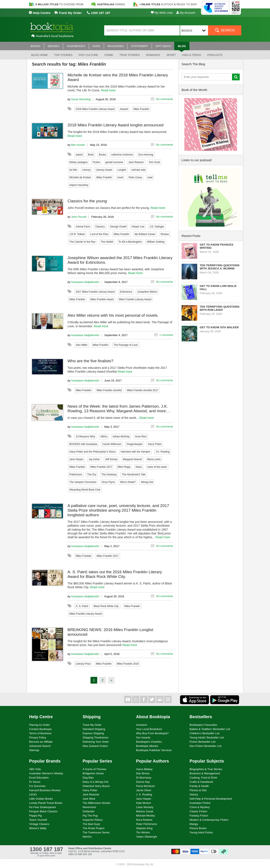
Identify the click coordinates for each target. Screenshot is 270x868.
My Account (186, 13)
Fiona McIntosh (145, 786)
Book (91, 155)
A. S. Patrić (82, 606)
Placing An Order (39, 725)
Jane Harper (76, 459)
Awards (124, 109)
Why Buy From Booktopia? (152, 733)
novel (120, 177)
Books (102, 155)
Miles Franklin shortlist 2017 (143, 390)
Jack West (89, 799)
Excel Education (39, 778)
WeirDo (87, 837)
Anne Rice (141, 437)
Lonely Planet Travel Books (46, 803)
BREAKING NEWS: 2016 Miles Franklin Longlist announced (110, 632)
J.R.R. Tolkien (77, 234)
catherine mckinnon (122, 155)
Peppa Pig (35, 816)
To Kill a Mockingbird (130, 242)
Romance (153, 55)
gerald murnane (114, 162)
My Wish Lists (162, 13)
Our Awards (143, 738)
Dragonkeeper (135, 444)
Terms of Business (40, 733)
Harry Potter (155, 444)
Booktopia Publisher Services (154, 750)
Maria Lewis (154, 459)
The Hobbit (107, 242)
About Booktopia (153, 717)
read (150, 177)
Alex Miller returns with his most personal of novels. (113, 315)
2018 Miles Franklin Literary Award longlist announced (115, 125)
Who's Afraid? (128, 482)
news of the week (157, 467)
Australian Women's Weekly (46, 773)
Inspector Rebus (93, 820)
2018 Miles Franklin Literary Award (95, 109)
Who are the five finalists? (90, 361)
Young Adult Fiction (201, 832)
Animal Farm (83, 227)
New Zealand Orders (95, 746)
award (79, 155)
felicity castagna (78, 162)
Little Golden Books (41, 799)
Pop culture (88, 55)
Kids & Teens (191, 55)
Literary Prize (83, 664)
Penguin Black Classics (43, 811)
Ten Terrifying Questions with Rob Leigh (220, 308)
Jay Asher (94, 459)
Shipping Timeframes (96, 738)
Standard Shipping (94, 729)
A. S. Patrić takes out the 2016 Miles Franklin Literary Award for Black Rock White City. (115, 574)
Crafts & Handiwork (201, 782)
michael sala (138, 170)
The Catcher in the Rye (82, 242)
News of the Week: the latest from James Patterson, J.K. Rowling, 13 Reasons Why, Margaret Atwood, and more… (119, 409)
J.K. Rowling (163, 452)
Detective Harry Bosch (96, 786)
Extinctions (126, 292)
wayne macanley (79, 185)
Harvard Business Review (45, 790)
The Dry (92, 475)
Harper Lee (138, 227)
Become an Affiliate (41, 742)
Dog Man (88, 778)
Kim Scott (155, 162)
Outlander (89, 811)
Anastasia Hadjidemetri (85, 282)
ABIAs (104, 437)
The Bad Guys (91, 824)
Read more (108, 90)
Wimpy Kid (147, 482)
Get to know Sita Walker (219, 327)
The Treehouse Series (96, 832)
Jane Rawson (136, 162)
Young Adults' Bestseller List (207, 738)
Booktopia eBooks (147, 746)
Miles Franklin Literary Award (135, 299)
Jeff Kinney (111, 459)
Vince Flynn (108, 482)
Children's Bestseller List (205, 733)
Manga (194, 824)
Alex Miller (82, 345)
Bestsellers (201, 717)
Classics (100, 227)
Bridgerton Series (93, 773)
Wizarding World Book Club (85, 490)
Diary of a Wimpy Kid (95, 782)
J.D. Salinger (157, 227)
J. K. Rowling (144, 794)
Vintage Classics (39, 824)
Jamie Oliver (144, 790)
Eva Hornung (146, 155)
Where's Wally (38, 828)
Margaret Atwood (132, 459)
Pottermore (76, 475)
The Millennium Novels (97, 803)
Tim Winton (143, 832)
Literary (86, 170)
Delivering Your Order (96, 742)
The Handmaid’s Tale (134, 475)
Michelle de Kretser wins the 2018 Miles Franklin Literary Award (118, 77)
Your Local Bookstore (149, 729)
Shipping (92, 717)
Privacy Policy (38, 738)
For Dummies (37, 786)
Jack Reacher (91, 794)
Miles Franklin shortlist (109, 390)
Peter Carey (135, 177)
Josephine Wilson (147, 292)
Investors (142, 725)
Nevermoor (89, 807)
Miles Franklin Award (102, 299)
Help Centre (40, 13)
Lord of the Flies (99, 234)
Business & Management (205, 773)
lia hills (73, 170)
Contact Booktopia (40, 729)
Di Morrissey (144, 778)
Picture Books (198, 828)
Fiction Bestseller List (203, 742)
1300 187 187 (99, 13)
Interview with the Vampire (135, 452)
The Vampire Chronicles (83, 482)
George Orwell (118, 227)
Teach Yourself (38, 820)
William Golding (156, 242)
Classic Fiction (198, 811)
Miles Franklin (141, 109)
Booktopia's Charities (149, 742)
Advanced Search (40, 746)
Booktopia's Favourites (203, 725)
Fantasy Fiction (199, 816)
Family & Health (199, 786)
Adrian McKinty (121, 437)
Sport (171, 55)
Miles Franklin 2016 (128, 664)
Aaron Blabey (144, 769)
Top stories (63, 55)
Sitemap (34, 750)
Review (165, 234)
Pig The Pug (90, 816)
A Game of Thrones (95, 769)
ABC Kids (35, 769)
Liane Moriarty (145, 807)
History (194, 794)
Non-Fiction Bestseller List (206, 746)
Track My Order (68, 13)
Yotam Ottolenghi (146, 837)
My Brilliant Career (145, 234)
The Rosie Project (94, 828)
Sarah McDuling (81, 99)
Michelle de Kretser (80, 177)
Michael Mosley (146, 816)
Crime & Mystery (200, 807)
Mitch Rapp (124, 467)
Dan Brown (143, 773)
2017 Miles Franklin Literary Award (95, 292)
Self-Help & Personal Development (211, 799)
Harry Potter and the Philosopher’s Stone (92, 452)
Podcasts (215, 55)
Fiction (96, 162)
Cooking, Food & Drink (203, 778)
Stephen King (144, 828)
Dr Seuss (35, 782)
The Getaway (109, 475)
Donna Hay (143, 782)
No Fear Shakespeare (43, 807)
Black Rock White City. (106, 606)
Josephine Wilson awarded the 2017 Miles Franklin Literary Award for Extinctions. (120, 260)
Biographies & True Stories (206, 769)
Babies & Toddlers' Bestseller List (210, 729)
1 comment (166, 335)
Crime (109, 55)
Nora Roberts (144, 820)
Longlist (122, 170)
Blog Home (40, 55)
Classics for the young (87, 201)
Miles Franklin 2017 (101, 467)
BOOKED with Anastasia (83, 444)
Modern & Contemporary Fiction (209, 820)
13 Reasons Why (85, 437)
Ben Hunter (78, 145)
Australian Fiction (200, 803)
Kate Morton (144, 803)
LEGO (33, 794)
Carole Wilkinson (112, 444)
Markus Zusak (145, 811)
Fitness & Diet (198, 790)
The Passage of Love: (126, 345)
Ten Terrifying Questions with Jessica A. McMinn (220, 267)
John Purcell (79, 217)
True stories (130, 55)
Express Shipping (93, 733)
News (139, 467)
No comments (165, 99)
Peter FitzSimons (146, 824)
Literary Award (104, 170)
